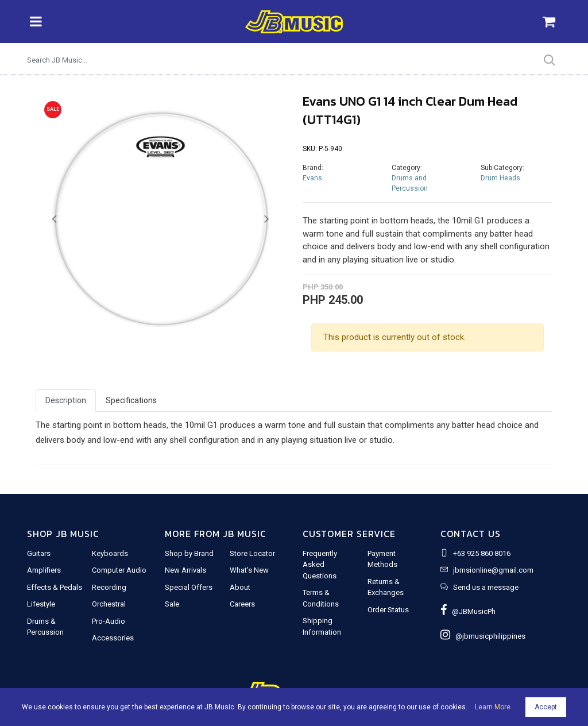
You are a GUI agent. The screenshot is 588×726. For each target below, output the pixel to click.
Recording (109, 587)
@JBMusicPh (468, 611)
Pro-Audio (109, 621)
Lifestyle (41, 604)
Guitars (39, 553)
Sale (172, 604)
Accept (546, 707)
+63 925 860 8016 (482, 553)
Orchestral (109, 604)
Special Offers (189, 587)
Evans (312, 178)
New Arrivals (185, 570)
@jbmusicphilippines (483, 636)
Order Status (388, 610)
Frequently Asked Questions (320, 565)
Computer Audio (119, 570)
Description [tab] (66, 400)
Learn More (493, 707)
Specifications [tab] (131, 400)
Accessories (113, 638)
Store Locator (252, 553)
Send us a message (486, 587)
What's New (249, 570)
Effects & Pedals (55, 587)
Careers (242, 604)
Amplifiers (44, 570)
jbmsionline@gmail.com (493, 570)
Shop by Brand (189, 553)
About (240, 587)
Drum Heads (500, 178)
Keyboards (110, 553)
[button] (54, 219)
